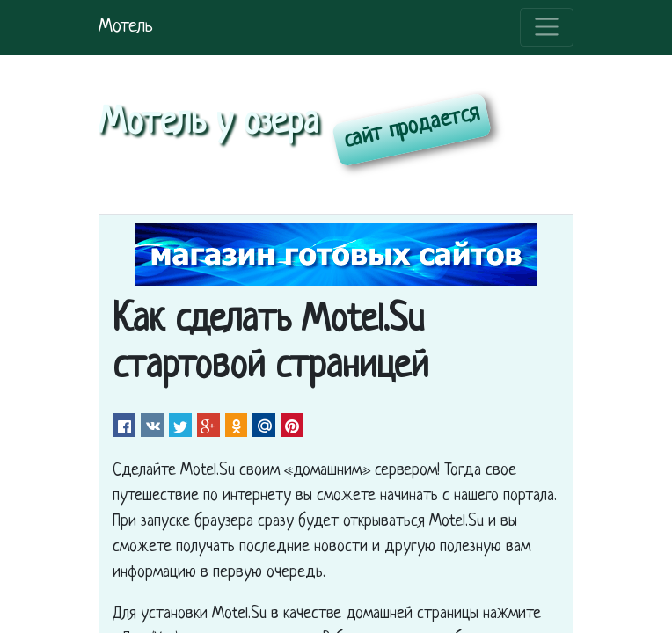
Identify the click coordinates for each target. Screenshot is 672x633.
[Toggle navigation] (547, 27)
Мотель (126, 27)
